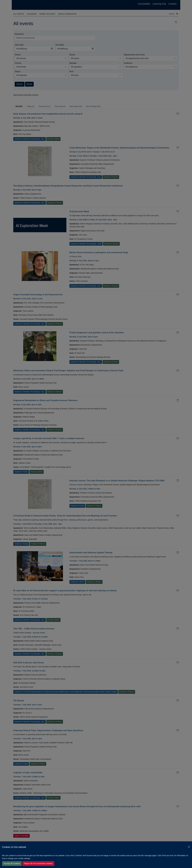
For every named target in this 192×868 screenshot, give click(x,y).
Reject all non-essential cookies (38, 863)
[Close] (189, 847)
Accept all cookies (12, 863)
